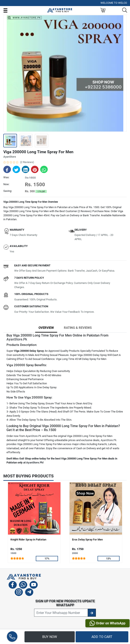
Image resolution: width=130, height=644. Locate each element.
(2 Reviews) (27, 162)
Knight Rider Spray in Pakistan (28, 540)
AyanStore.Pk (17, 339)
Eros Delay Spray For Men (87, 540)
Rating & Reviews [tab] (78, 328)
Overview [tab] (46, 328)
